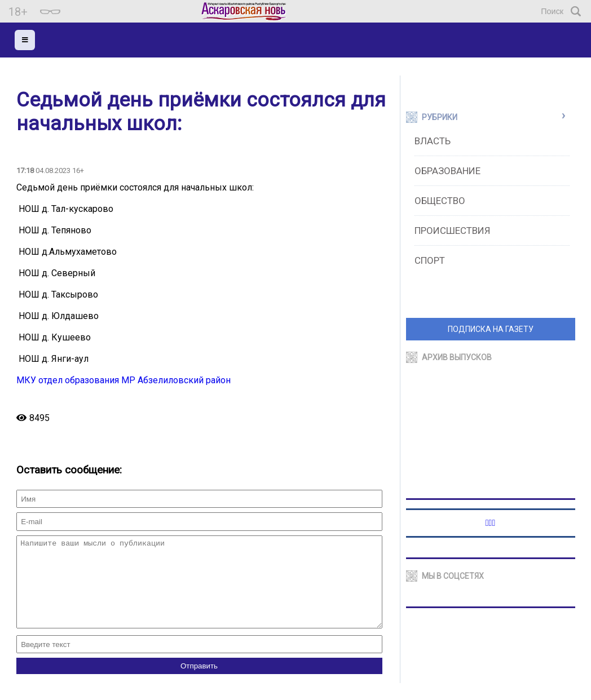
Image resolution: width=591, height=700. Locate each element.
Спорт (430, 260)
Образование (447, 171)
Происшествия (452, 231)
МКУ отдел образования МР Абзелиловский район (124, 380)
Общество (440, 201)
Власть (433, 141)
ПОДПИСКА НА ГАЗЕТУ (491, 329)
